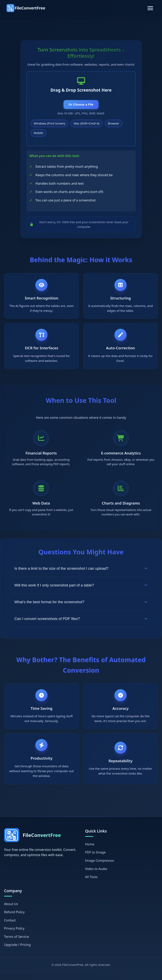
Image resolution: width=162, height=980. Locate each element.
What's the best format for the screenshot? (81, 607)
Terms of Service (16, 943)
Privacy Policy (14, 935)
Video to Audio (96, 875)
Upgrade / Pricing (17, 952)
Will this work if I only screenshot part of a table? (81, 590)
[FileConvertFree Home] (26, 8)
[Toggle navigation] (150, 8)
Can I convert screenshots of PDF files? (81, 624)
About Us (11, 911)
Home (90, 851)
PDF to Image (95, 859)
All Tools (91, 884)
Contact (10, 927)
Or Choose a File (81, 106)
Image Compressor (100, 867)
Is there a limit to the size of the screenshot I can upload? (81, 573)
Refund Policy (14, 919)
